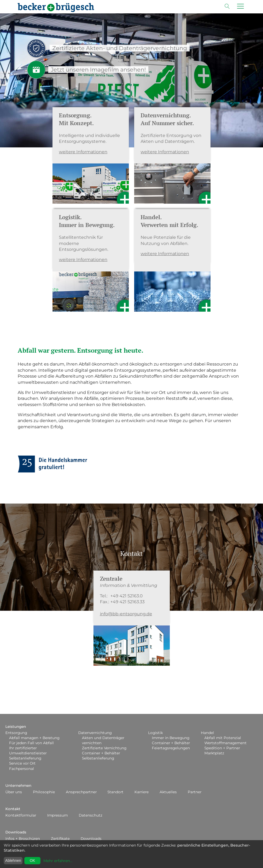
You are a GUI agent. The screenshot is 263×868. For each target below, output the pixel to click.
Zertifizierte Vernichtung (104, 748)
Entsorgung (16, 733)
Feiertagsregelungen (171, 748)
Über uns (14, 792)
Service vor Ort (22, 763)
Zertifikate (60, 839)
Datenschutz (91, 815)
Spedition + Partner (222, 748)
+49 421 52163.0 (127, 596)
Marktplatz (214, 753)
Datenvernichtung (95, 733)
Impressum (57, 815)
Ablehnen (13, 860)
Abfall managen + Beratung (34, 738)
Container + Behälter (101, 753)
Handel (207, 733)
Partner (195, 792)
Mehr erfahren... (58, 861)
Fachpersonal (22, 769)
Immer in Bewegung (171, 738)
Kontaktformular (21, 815)
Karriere (142, 792)
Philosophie (44, 792)
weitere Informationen (83, 152)
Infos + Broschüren (23, 839)
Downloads (16, 832)
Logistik (155, 733)
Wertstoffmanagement (226, 743)
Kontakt (13, 809)
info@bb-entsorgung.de (126, 614)
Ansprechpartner (81, 792)
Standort (115, 792)
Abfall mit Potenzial (223, 738)
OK (32, 860)
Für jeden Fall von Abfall (31, 743)
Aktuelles (168, 792)
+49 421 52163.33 (127, 602)
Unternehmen (18, 785)
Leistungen (16, 727)
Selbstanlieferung (25, 758)
